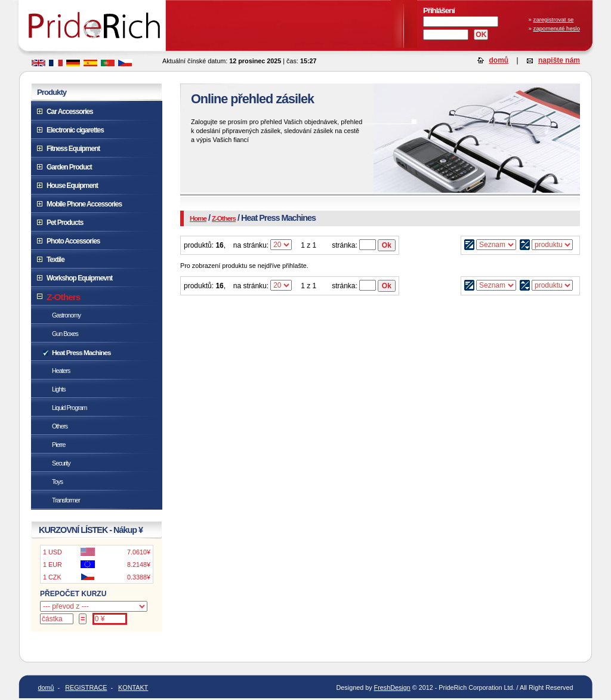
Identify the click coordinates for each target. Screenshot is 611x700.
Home (198, 218)
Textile (55, 260)
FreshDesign (392, 687)
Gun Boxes (65, 334)
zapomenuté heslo (557, 28)
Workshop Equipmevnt (79, 278)
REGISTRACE (86, 687)
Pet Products (65, 223)
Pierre (59, 445)
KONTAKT (133, 687)
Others (60, 426)
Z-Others (224, 218)
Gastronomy (66, 315)
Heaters (61, 371)
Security (61, 463)
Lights (59, 389)
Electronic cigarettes (75, 130)
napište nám (559, 60)
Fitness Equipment (73, 149)
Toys (57, 482)
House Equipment (72, 186)
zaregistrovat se (554, 19)
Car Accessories (70, 112)
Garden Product (69, 167)
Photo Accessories (73, 241)
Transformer (66, 500)
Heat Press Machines (81, 352)
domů (499, 60)
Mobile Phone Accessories (84, 204)
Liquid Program (69, 408)
